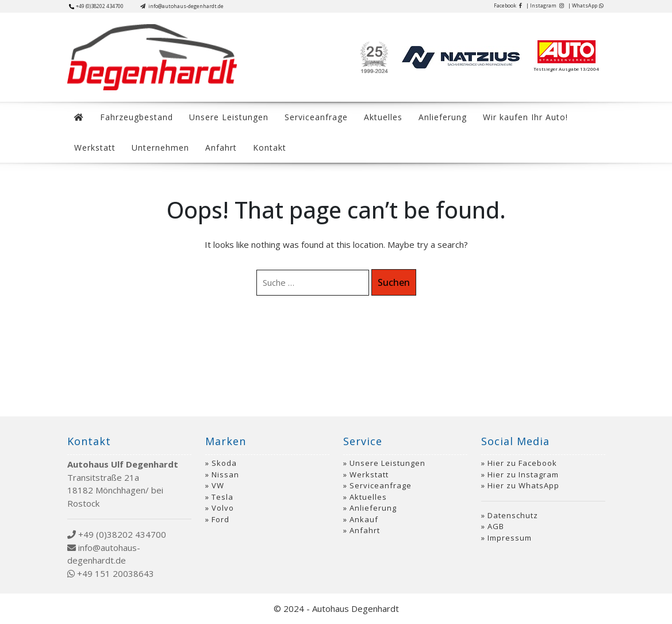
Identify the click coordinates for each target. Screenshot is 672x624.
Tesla (222, 497)
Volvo (223, 508)
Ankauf (364, 519)
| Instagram (545, 5)
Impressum (510, 538)
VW (218, 485)
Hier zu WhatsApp (523, 485)
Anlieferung (443, 117)
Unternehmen (160, 148)
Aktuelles (383, 117)
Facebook (508, 5)
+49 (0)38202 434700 (96, 6)
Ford (220, 519)
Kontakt (270, 148)
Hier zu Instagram (523, 474)
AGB (496, 526)
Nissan (225, 474)
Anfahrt (221, 148)
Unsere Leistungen (229, 117)
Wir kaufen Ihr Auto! (525, 117)
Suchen (394, 282)
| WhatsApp (586, 5)
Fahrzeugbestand (137, 117)
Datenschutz (513, 515)
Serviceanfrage (316, 117)
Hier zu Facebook (522, 463)
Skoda (224, 463)
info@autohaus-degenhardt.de (182, 6)
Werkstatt (95, 148)
